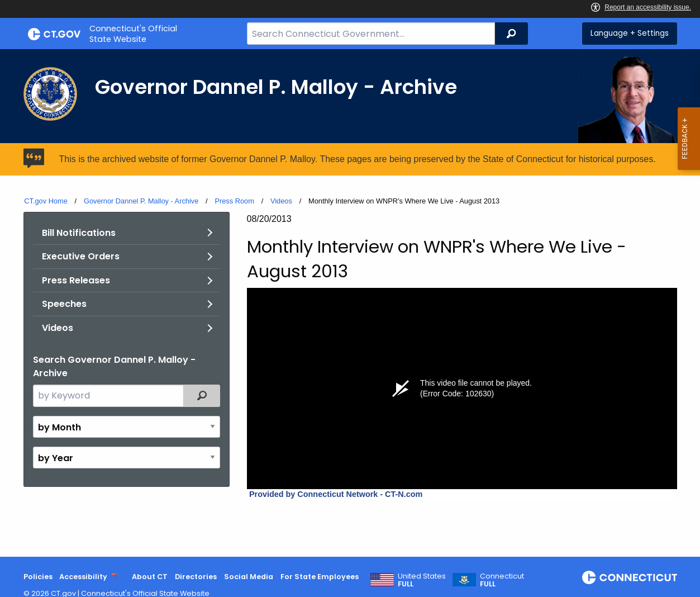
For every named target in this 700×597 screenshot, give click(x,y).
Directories (196, 577)
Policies (38, 577)
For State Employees (320, 577)
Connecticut (502, 580)
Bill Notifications (79, 233)
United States (422, 580)
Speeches (64, 304)
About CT (150, 577)
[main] (350, 303)
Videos (281, 201)
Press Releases (76, 280)
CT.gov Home (46, 201)
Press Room (234, 201)
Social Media (249, 577)
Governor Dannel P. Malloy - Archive (141, 201)
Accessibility (83, 577)
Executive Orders (81, 256)
